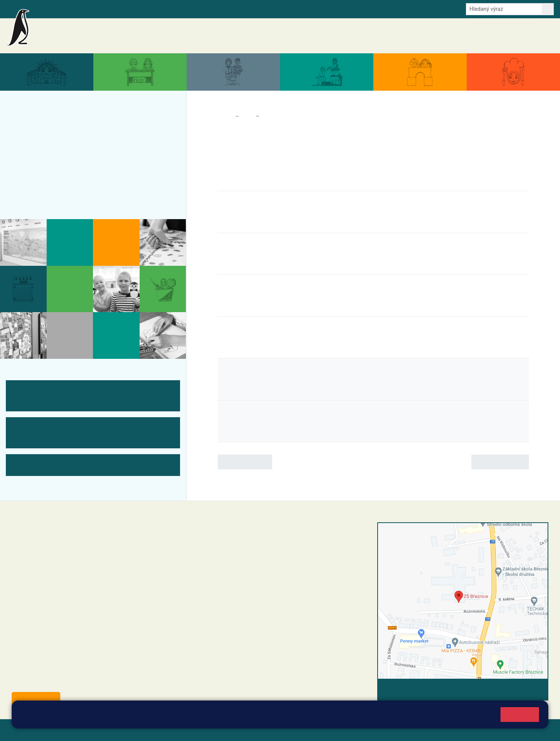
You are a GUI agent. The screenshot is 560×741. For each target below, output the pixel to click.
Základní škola (99, 32)
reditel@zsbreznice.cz (238, 543)
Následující (500, 462)
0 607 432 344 (258, 574)
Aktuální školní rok (400, 36)
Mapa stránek (157, 730)
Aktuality (329, 36)
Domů (225, 116)
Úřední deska (507, 36)
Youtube (199, 9)
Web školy (534, 730)
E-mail (136, 9)
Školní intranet (79, 9)
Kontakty (540, 36)
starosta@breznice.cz (54, 681)
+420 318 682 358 (226, 534)
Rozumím (520, 714)
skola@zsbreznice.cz (237, 590)
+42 (236, 574)
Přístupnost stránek (235, 730)
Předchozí (245, 462)
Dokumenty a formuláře (457, 36)
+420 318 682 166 (251, 582)
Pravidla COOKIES (291, 730)
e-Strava (112, 9)
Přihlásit (192, 730)
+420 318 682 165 (255, 566)
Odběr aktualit (166, 9)
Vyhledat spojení (522, 689)
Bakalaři (45, 9)
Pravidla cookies (331, 718)
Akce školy (360, 35)
